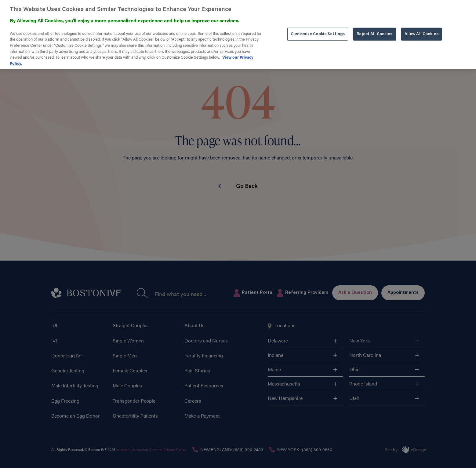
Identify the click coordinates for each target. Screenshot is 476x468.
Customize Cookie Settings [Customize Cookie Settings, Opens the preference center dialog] (318, 29)
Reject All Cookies (374, 29)
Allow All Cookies (421, 29)
